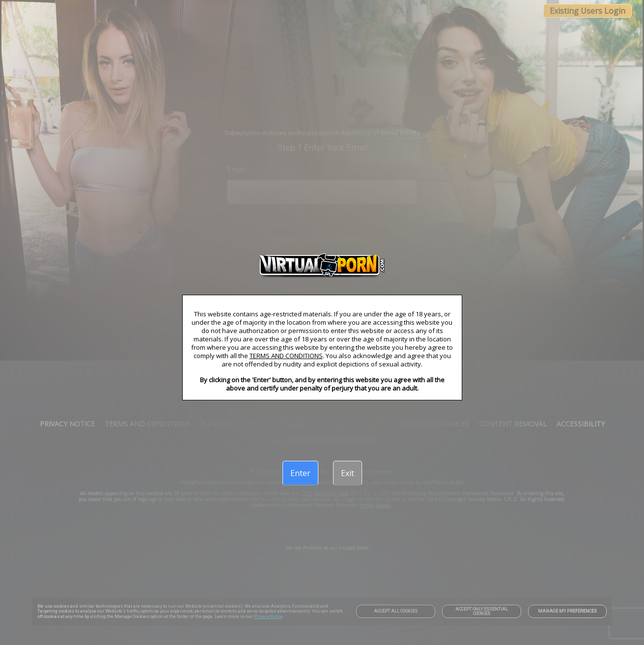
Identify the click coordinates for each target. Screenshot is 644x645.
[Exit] (348, 473)
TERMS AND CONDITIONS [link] (286, 356)
